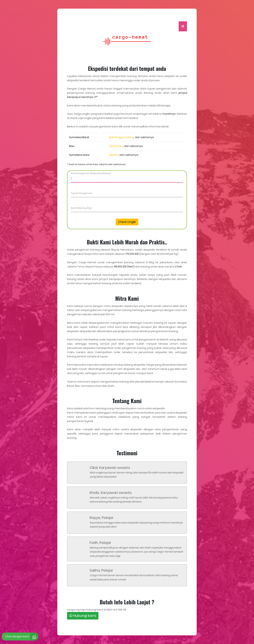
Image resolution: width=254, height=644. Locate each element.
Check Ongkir (127, 222)
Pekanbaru (116, 146)
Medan (114, 155)
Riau (72, 146)
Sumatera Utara (79, 155)
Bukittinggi (116, 137)
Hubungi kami (83, 616)
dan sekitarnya (144, 137)
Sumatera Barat (79, 137)
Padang (129, 137)
